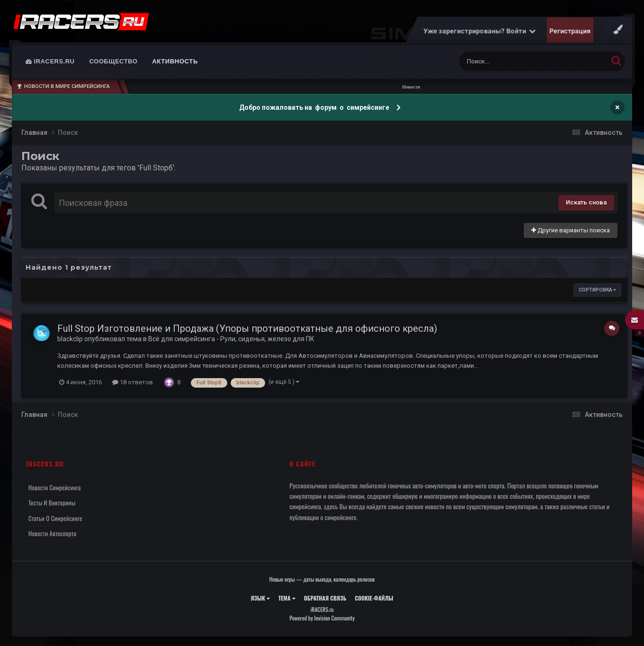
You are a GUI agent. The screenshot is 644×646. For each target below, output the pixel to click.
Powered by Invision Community (322, 618)
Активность (175, 61)
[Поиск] (516, 61)
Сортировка (597, 290)
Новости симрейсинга (55, 487)
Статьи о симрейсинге (55, 518)
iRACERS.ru (50, 61)
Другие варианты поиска (571, 230)
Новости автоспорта (52, 533)
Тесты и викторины (52, 503)
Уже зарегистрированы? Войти (480, 31)
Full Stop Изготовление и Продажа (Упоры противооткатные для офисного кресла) (247, 328)
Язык (260, 598)
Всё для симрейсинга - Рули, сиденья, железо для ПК (231, 339)
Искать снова (586, 202)
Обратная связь (325, 598)
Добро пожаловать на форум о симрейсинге (315, 107)
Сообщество (114, 61)
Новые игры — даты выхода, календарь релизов (322, 579)
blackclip (70, 339)
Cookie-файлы (374, 598)
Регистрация (570, 31)
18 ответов (133, 382)
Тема (287, 598)
